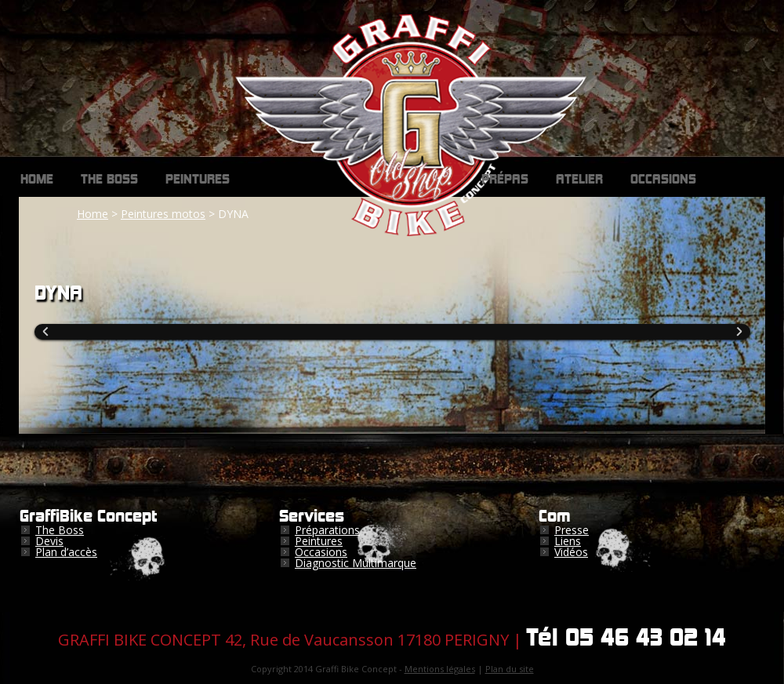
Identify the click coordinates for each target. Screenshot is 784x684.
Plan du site (510, 669)
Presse (572, 530)
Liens (568, 541)
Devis (49, 541)
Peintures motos (163, 214)
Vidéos (571, 552)
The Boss (109, 180)
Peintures (198, 180)
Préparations (327, 530)
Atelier (579, 180)
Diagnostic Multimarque (356, 563)
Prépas (505, 180)
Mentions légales (440, 669)
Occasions (663, 180)
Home (37, 180)
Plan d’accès (66, 552)
